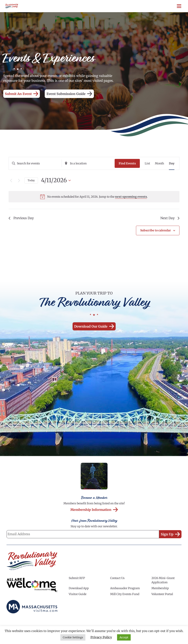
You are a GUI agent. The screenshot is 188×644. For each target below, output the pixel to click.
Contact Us (117, 578)
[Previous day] (11, 180)
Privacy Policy (101, 637)
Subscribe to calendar (156, 230)
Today (31, 180)
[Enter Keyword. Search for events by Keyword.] (35, 163)
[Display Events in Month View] (159, 163)
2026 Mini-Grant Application (163, 580)
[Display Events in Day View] (172, 163)
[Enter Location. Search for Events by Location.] (88, 163)
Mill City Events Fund (125, 594)
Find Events (127, 163)
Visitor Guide (78, 594)
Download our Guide (94, 326)
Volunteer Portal (162, 594)
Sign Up (170, 534)
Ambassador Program (125, 588)
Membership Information (94, 510)
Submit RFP (77, 578)
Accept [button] (124, 637)
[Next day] (19, 180)
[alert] (94, 197)
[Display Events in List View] (147, 163)
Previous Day (21, 218)
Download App (79, 588)
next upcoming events (131, 197)
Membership (160, 588)
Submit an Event (22, 94)
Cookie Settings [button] (73, 637)
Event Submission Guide (69, 94)
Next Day (170, 218)
